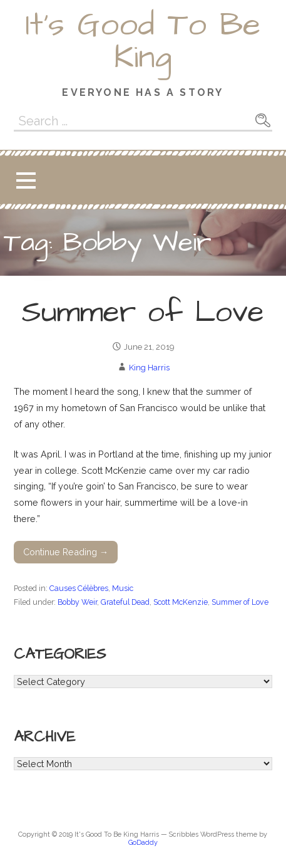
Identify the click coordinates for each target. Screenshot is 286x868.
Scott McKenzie (181, 602)
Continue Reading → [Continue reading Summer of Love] (66, 552)
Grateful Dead (125, 602)
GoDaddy (143, 843)
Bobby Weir (77, 602)
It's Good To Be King (143, 41)
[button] (26, 180)
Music (123, 588)
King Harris (149, 368)
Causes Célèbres (79, 588)
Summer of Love (143, 313)
